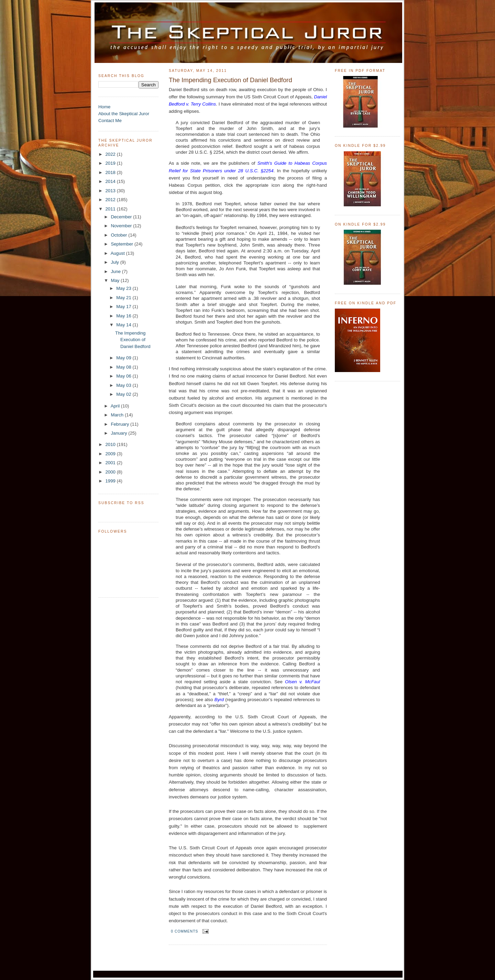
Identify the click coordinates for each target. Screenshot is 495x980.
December (122, 217)
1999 (111, 481)
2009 (111, 454)
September (123, 244)
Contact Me (110, 121)
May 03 (124, 385)
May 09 (124, 358)
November (122, 226)
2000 (111, 472)
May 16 (124, 316)
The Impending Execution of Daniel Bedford (133, 340)
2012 (111, 200)
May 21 (124, 298)
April (116, 406)
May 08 (124, 367)
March (118, 415)
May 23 (124, 288)
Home (104, 107)
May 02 (124, 394)
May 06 (124, 376)
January (119, 433)
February (120, 424)
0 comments (184, 931)
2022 (111, 154)
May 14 (124, 325)
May (116, 280)
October (119, 235)
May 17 (124, 307)
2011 (111, 209)
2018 (111, 172)
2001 (111, 463)
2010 (111, 444)
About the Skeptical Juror (124, 114)
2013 (111, 191)
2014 (111, 181)
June (116, 271)
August (118, 253)
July (115, 262)
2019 (111, 163)
